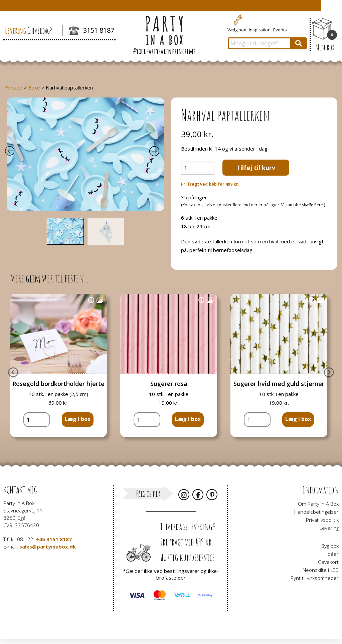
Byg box (330, 546)
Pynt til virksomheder (315, 578)
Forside (14, 87)
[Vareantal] (198, 168)
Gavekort (328, 562)
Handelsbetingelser (316, 512)
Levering (329, 528)
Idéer (333, 554)
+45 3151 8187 (54, 539)
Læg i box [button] (78, 419)
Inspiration (260, 29)
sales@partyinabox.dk (48, 547)
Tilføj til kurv (256, 168)
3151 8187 (92, 31)
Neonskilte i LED (321, 570)
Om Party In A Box (318, 504)
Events (280, 29)
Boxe (34, 87)
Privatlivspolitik (322, 520)
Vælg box (237, 29)
